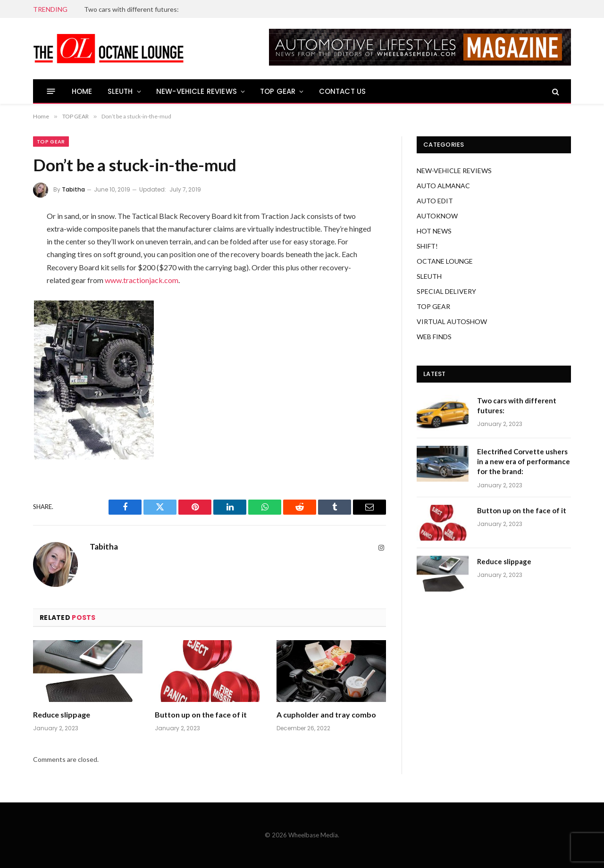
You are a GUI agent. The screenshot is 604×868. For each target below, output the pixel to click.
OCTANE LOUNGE (445, 261)
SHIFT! (427, 246)
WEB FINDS (434, 337)
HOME (82, 91)
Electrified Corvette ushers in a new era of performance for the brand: (524, 462)
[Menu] (51, 91)
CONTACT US (343, 91)
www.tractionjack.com (142, 280)
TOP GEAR (278, 91)
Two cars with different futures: (131, 9)
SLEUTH (120, 91)
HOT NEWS (434, 231)
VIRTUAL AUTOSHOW (452, 321)
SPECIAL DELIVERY (446, 291)
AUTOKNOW (437, 216)
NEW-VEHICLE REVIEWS (197, 91)
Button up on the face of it (201, 714)
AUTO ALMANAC (443, 186)
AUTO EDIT (435, 201)
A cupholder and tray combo (326, 714)
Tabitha (73, 189)
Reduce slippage (62, 714)
